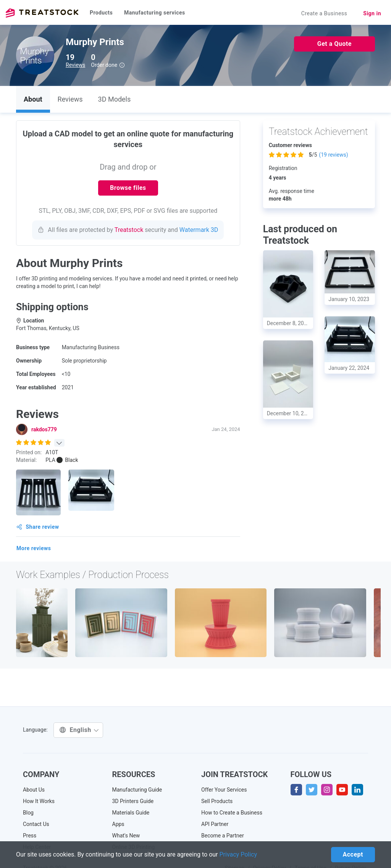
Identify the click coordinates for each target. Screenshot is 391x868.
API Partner (215, 824)
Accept (353, 854)
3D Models (115, 99)
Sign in (372, 13)
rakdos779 (44, 429)
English (79, 730)
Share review (38, 527)
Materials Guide (131, 813)
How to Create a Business (232, 813)
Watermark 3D (199, 230)
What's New (126, 836)
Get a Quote (334, 44)
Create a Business (324, 13)
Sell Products (217, 801)
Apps (118, 824)
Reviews (75, 65)
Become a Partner (223, 836)
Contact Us (36, 824)
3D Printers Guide (133, 801)
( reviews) (333, 155)
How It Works (39, 801)
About (33, 99)
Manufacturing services (155, 13)
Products (101, 13)
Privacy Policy (238, 854)
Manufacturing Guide (137, 790)
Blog (28, 813)
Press (30, 836)
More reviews (34, 548)
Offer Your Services (224, 790)
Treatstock (42, 13)
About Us (34, 790)
